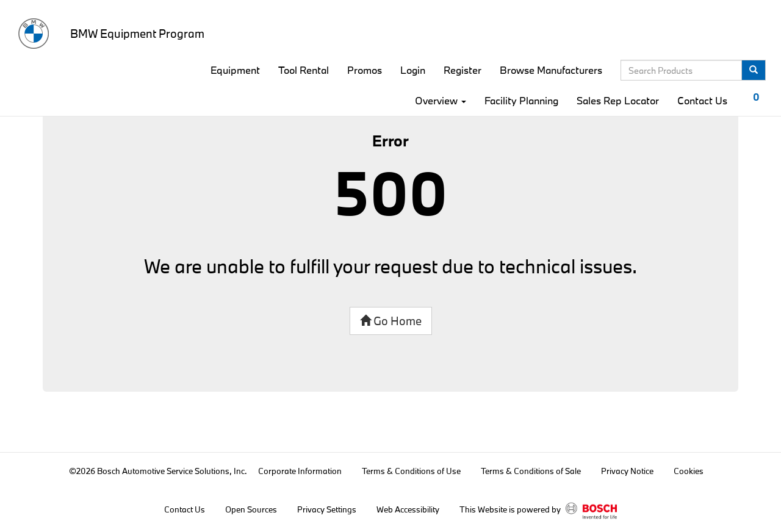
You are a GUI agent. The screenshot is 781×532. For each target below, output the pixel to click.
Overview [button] (441, 100)
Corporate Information (300, 471)
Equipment (235, 70)
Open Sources (251, 509)
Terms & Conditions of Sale (531, 471)
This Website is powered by (538, 511)
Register (462, 70)
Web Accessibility (408, 509)
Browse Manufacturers (551, 70)
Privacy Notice (627, 471)
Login (413, 70)
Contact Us (702, 100)
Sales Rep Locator (618, 100)
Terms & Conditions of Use (411, 471)
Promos (365, 70)
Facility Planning (521, 100)
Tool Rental (304, 70)
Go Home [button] (391, 321)
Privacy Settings (327, 509)
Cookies (689, 471)
